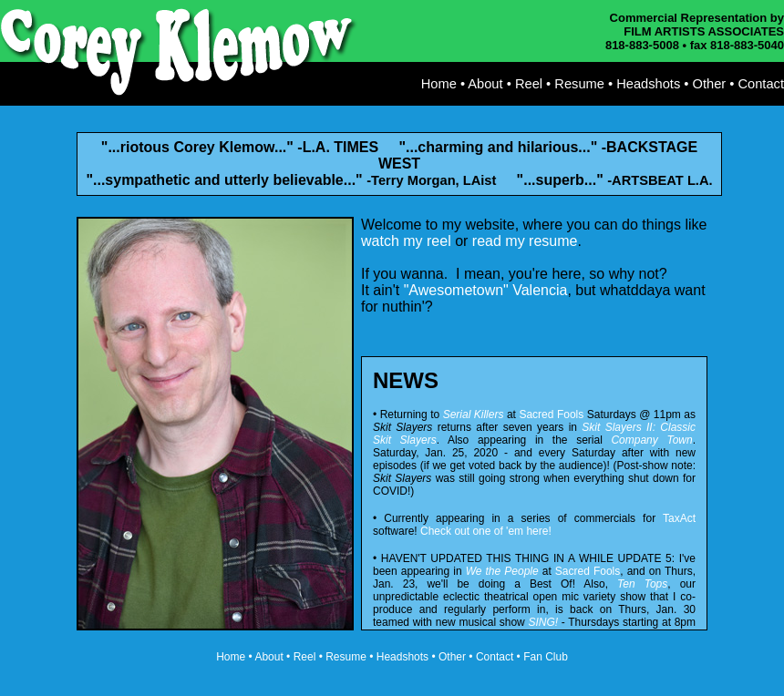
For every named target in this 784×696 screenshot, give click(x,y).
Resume (579, 84)
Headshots (648, 84)
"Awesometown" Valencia (486, 290)
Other (710, 84)
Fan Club (546, 657)
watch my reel (406, 241)
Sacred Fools (551, 415)
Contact (761, 84)
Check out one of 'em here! (486, 531)
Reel (529, 84)
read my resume (525, 241)
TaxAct (679, 518)
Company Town (651, 440)
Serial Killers (474, 415)
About (485, 84)
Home (439, 84)
